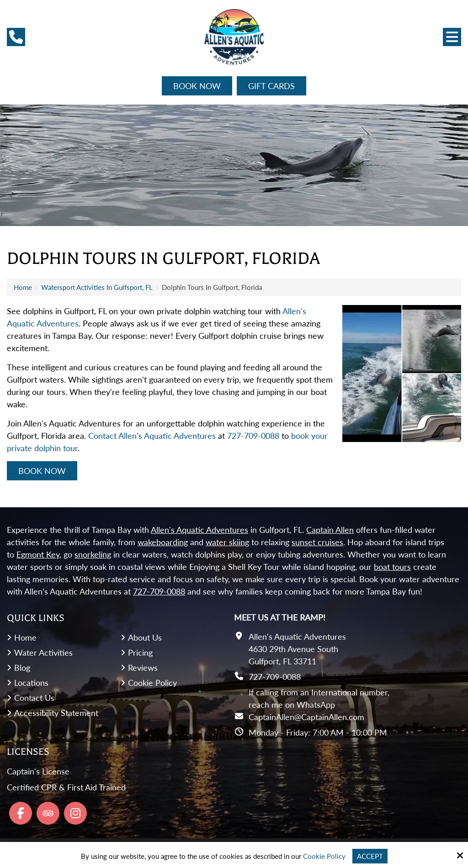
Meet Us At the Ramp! (280, 617)
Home (23, 287)
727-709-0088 (253, 436)
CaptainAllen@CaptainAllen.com (306, 717)
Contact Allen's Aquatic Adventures (152, 436)
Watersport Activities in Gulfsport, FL (97, 287)
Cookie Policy (324, 856)
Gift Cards (271, 86)
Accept (370, 856)
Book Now (197, 86)
